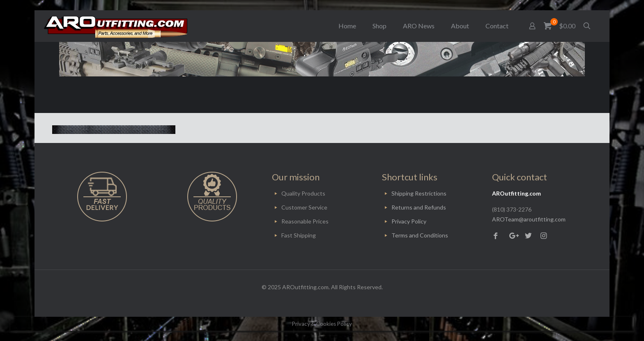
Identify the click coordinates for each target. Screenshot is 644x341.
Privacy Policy (409, 221)
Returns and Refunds (419, 207)
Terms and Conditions (420, 235)
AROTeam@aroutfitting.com (529, 219)
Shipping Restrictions (419, 193)
